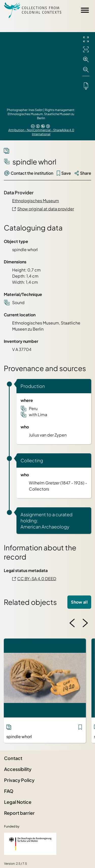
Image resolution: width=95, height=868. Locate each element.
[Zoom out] (86, 70)
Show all (79, 602)
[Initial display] (86, 49)
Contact (13, 758)
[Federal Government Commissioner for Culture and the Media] (30, 844)
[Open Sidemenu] (85, 10)
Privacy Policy (19, 780)
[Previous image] (72, 623)
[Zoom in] (86, 60)
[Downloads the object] (86, 86)
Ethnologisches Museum (36, 201)
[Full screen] (86, 39)
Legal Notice (18, 802)
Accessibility (18, 769)
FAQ (9, 791)
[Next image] (85, 623)
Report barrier (19, 813)
